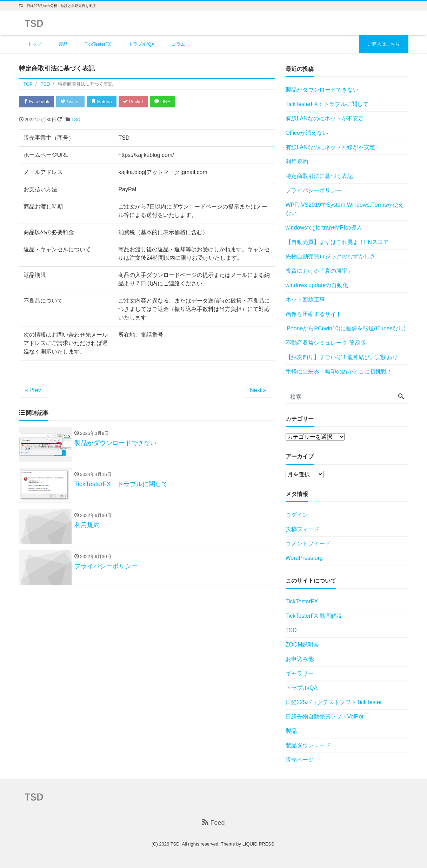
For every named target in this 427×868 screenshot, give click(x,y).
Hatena (102, 102)
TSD (76, 120)
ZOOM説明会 (302, 645)
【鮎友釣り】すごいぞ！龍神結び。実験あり (342, 357)
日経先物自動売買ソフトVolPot (325, 717)
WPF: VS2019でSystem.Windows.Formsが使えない (345, 209)
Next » (258, 390)
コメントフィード (308, 544)
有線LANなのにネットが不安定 (325, 118)
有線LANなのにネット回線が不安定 (330, 147)
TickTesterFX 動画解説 (314, 616)
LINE (162, 102)
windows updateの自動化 (317, 285)
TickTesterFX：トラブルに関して (327, 104)
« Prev (33, 390)
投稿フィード (302, 529)
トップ (35, 44)
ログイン (297, 515)
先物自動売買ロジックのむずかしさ (331, 256)
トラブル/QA (141, 44)
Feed (213, 823)
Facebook (36, 102)
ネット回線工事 (305, 300)
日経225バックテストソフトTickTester (334, 702)
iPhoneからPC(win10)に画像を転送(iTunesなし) (346, 328)
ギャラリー (300, 673)
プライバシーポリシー (314, 190)
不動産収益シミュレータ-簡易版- (327, 343)
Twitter (70, 102)
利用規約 (297, 162)
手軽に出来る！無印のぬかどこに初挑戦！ (339, 372)
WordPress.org (304, 558)
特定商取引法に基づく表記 (319, 176)
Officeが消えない (307, 133)
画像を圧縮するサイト (314, 314)
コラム (178, 44)
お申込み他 (300, 659)
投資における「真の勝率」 (319, 271)
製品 (63, 44)
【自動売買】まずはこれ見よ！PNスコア (337, 242)
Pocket (133, 102)
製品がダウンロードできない (322, 90)
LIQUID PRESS (258, 844)
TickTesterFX (98, 44)
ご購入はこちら (384, 44)
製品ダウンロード (308, 745)
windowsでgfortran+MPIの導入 (324, 228)
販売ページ (300, 760)
